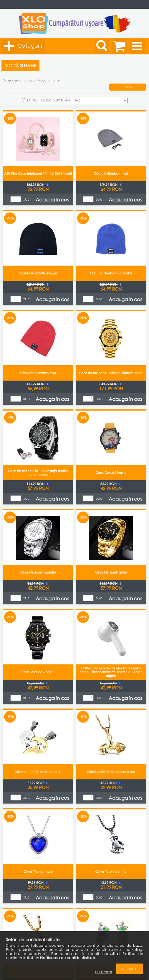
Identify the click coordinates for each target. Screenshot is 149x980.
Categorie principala (19, 80)
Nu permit (104, 972)
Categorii (30, 46)
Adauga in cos (52, 200)
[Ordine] (84, 100)
